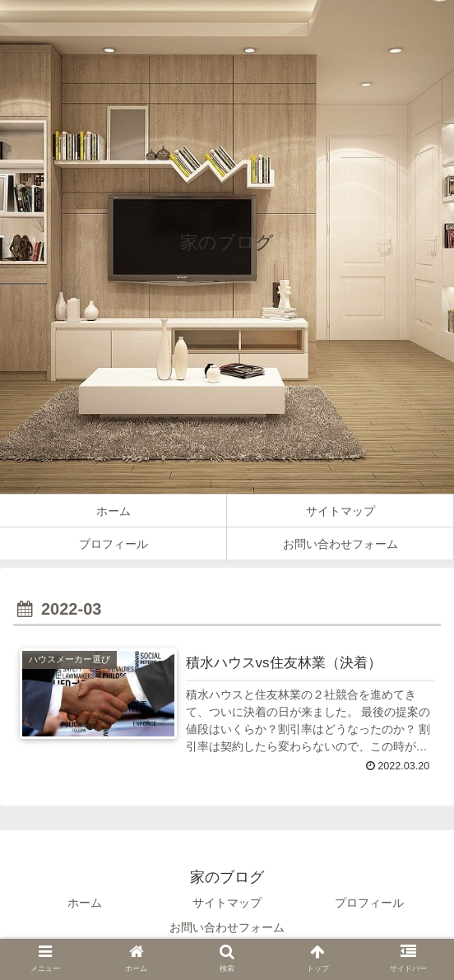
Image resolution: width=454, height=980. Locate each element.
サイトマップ (227, 903)
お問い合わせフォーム (227, 927)
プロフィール (369, 903)
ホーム (85, 903)
